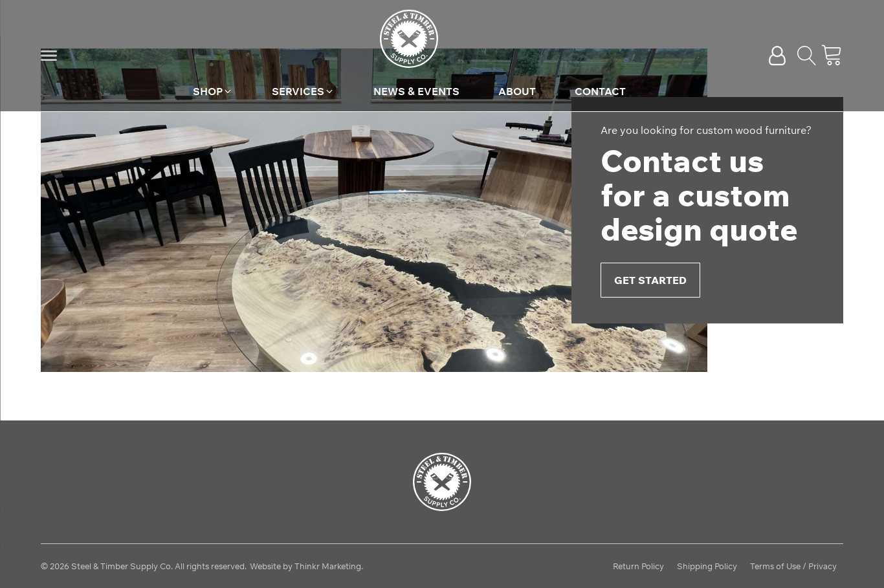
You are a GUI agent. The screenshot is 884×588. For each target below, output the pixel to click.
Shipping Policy (707, 566)
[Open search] (807, 56)
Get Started (650, 280)
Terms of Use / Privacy (793, 566)
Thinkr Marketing (328, 566)
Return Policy (638, 566)
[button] (49, 56)
